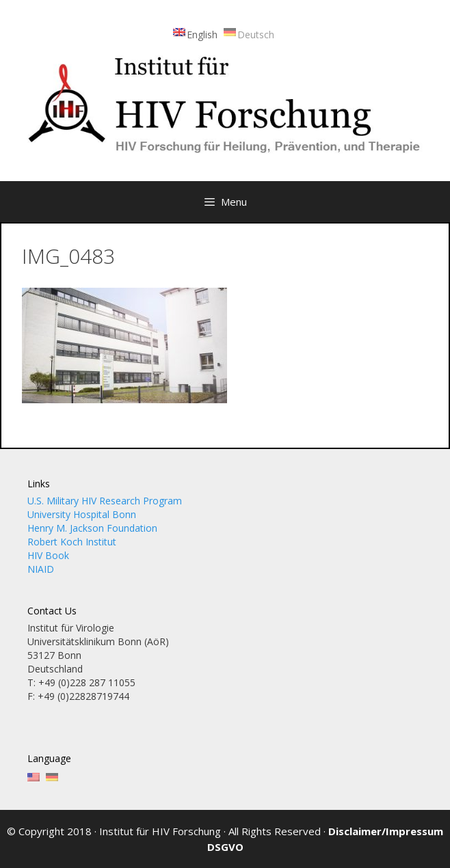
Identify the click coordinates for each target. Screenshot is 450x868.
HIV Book (48, 555)
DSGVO (225, 847)
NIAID (41, 569)
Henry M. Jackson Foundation (92, 528)
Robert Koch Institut (72, 542)
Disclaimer (355, 831)
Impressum (414, 831)
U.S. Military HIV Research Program (105, 501)
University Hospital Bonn (82, 514)
